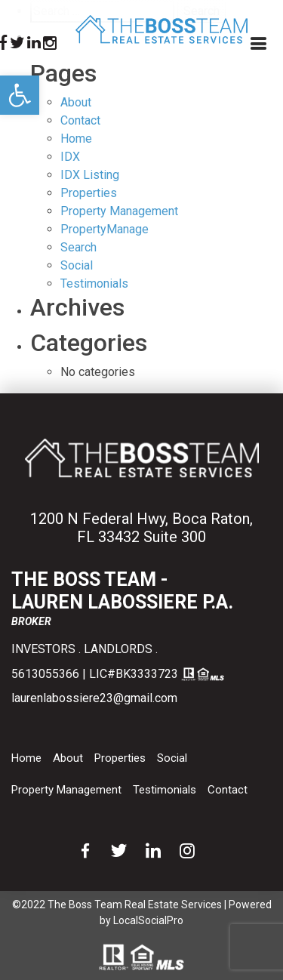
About (76, 102)
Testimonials (165, 790)
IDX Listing (90, 175)
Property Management (119, 211)
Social (172, 758)
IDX (70, 157)
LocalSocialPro (148, 920)
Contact (80, 120)
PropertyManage (105, 229)
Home (76, 139)
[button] (20, 95)
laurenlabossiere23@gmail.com (94, 698)
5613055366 (45, 674)
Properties (89, 193)
